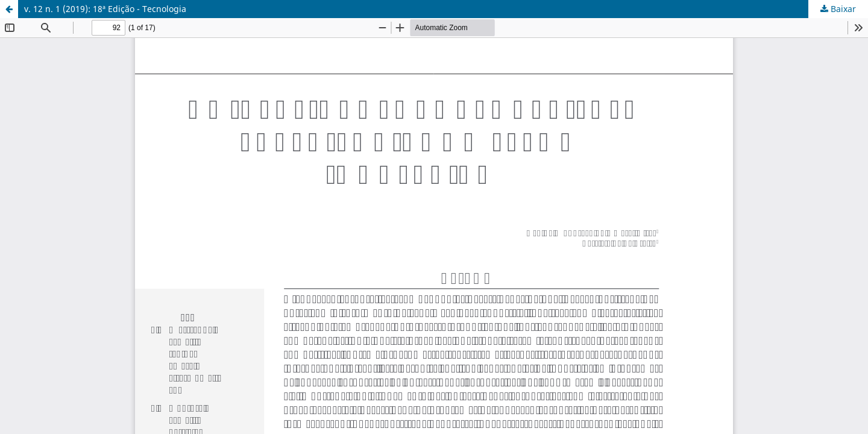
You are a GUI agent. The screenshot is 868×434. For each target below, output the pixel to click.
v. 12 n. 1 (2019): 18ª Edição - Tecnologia (105, 9)
